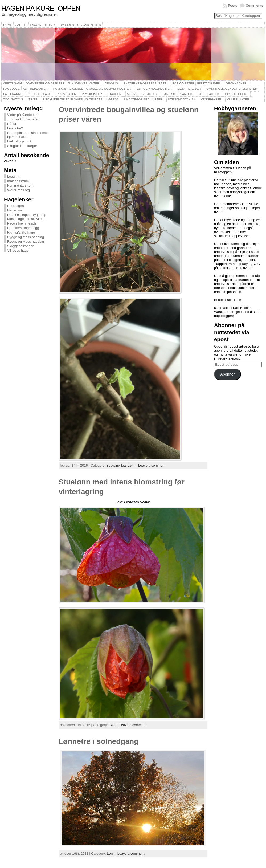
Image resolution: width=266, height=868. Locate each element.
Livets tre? (15, 128)
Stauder (114, 94)
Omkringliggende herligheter (232, 89)
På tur (12, 124)
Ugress (112, 99)
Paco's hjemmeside (22, 223)
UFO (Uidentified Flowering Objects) (73, 99)
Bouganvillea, (117, 465)
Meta (181, 89)
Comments (255, 5)
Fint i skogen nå (19, 141)
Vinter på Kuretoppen (23, 115)
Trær (33, 99)
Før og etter (183, 83)
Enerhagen (16, 206)
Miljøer (195, 89)
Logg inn (14, 176)
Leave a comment (152, 465)
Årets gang (13, 83)
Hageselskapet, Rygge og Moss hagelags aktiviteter (27, 217)
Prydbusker (92, 94)
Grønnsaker (236, 83)
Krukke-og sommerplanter (108, 89)
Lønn (131, 465)
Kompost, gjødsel (68, 89)
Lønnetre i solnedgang (99, 741)
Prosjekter (66, 94)
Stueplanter (208, 94)
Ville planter (238, 99)
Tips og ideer (235, 94)
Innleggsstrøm (18, 181)
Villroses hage (18, 250)
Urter (157, 99)
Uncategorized (137, 99)
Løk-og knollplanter (154, 89)
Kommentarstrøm (20, 186)
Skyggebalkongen (21, 246)
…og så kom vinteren (23, 119)
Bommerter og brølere (45, 83)
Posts (233, 5)
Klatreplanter (35, 89)
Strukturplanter (177, 94)
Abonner (227, 374)
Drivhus (111, 83)
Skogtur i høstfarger (22, 146)
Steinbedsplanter (142, 94)
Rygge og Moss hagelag (26, 237)
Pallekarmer (14, 94)
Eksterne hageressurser (145, 83)
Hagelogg (12, 89)
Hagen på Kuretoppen (41, 8)
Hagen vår (15, 210)
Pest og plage (39, 94)
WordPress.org (19, 190)
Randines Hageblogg (23, 228)
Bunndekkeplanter (83, 83)
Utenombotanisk (182, 99)
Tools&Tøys (13, 99)
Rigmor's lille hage (21, 232)
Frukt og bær (208, 83)
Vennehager (211, 99)
